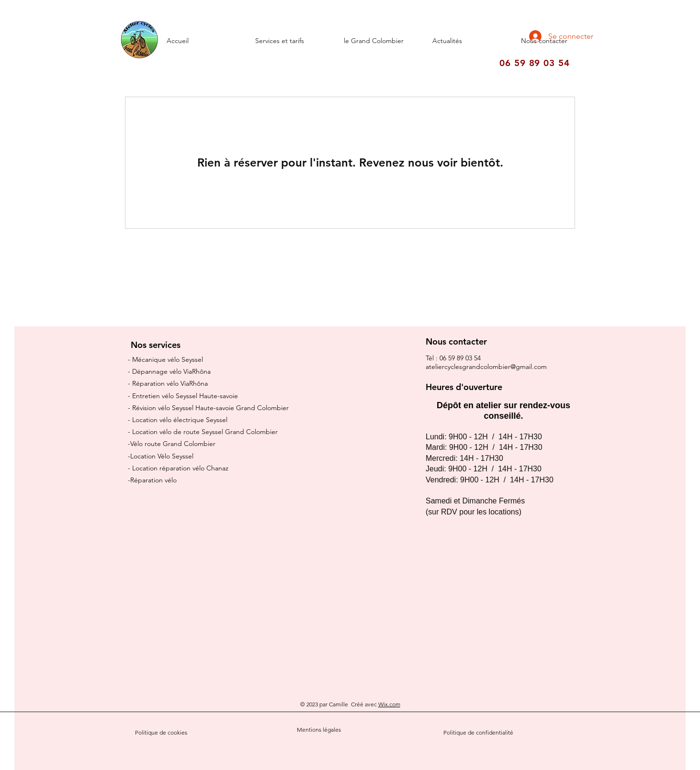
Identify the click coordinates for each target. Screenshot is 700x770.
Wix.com (389, 704)
